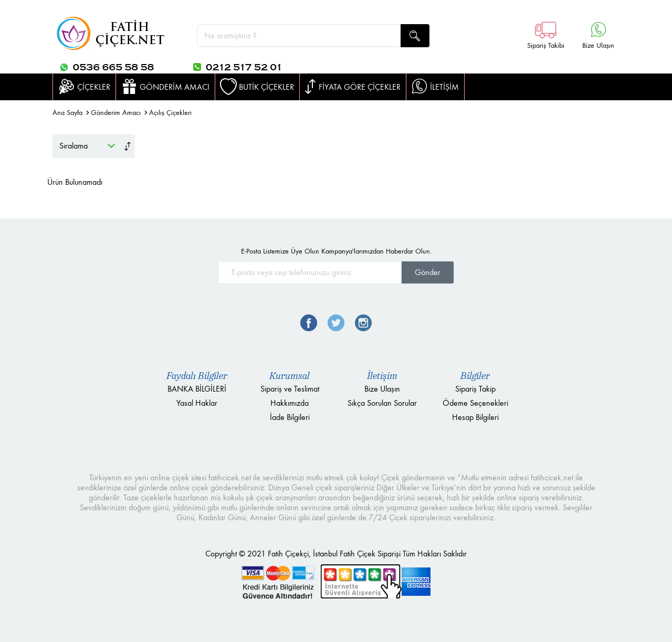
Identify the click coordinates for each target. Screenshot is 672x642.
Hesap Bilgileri (475, 417)
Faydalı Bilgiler (197, 376)
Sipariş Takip (475, 389)
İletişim (382, 376)
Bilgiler (475, 376)
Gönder (428, 272)
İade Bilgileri (290, 417)
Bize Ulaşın (382, 389)
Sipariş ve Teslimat (290, 389)
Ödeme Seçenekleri (475, 403)
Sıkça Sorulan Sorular (382, 403)
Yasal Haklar (197, 403)
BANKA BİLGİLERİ (197, 389)
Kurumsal (290, 376)
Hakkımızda (290, 403)
